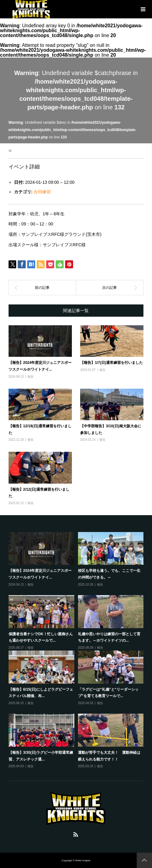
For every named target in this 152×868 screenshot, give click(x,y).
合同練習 (42, 192)
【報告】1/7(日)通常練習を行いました (111, 363)
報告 (31, 377)
